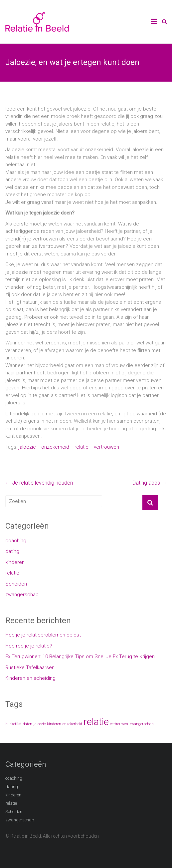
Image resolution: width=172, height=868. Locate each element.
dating (12, 551)
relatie (82, 447)
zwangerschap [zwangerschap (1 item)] (141, 724)
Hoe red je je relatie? (29, 646)
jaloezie (27, 447)
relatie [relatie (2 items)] (96, 722)
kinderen (15, 562)
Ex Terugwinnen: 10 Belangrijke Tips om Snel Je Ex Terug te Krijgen (80, 656)
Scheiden (16, 584)
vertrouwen (106, 447)
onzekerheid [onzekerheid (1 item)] (72, 724)
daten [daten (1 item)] (28, 724)
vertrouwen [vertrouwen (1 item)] (119, 724)
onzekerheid (55, 447)
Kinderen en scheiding (30, 678)
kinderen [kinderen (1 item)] (54, 724)
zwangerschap (22, 595)
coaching (16, 541)
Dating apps (150, 483)
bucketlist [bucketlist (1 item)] (13, 724)
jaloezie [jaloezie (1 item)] (40, 724)
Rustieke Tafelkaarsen (30, 667)
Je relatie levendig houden (39, 483)
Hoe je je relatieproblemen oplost (43, 635)
